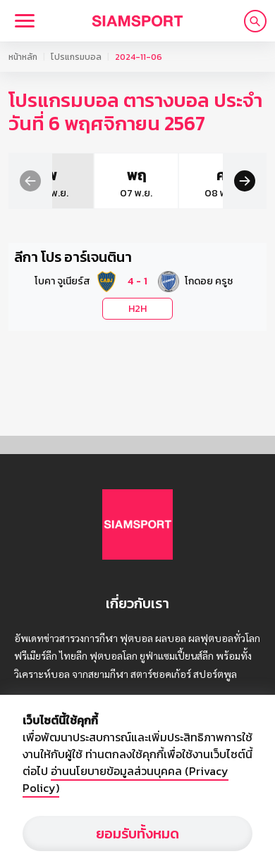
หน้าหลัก (23, 57)
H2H (137, 309)
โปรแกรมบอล (76, 57)
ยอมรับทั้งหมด (137, 834)
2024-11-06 (139, 57)
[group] (94, 181)
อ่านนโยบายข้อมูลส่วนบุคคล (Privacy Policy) (126, 779)
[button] (30, 180)
